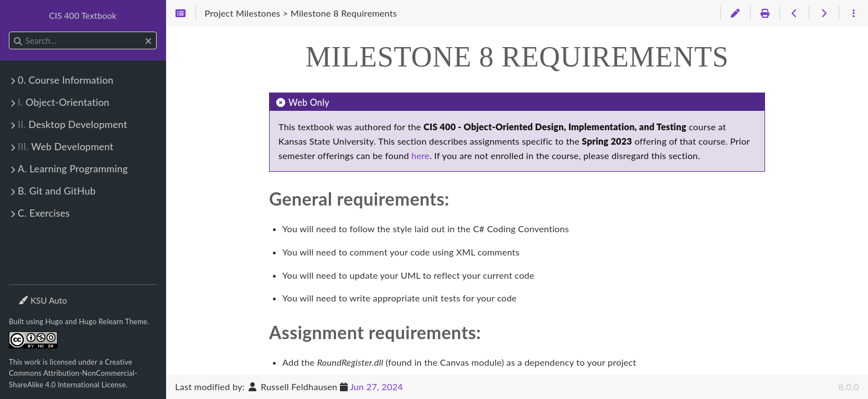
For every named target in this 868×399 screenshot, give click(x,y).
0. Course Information (66, 80)
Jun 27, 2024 (376, 387)
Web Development (66, 147)
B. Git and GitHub (57, 191)
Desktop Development (73, 124)
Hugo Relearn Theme (113, 321)
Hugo (54, 321)
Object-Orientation (64, 102)
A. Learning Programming (73, 169)
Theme (31, 293)
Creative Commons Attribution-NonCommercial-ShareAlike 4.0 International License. (73, 373)
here (420, 155)
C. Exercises (44, 213)
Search (10, 32)
